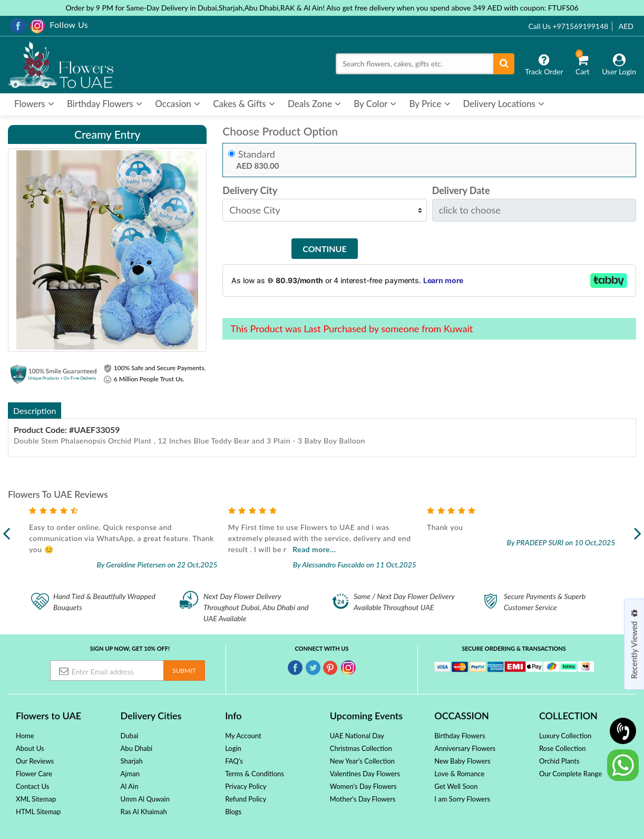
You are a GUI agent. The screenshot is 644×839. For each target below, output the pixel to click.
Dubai (130, 736)
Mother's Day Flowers (363, 799)
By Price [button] (430, 104)
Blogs (233, 812)
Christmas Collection (361, 748)
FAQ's (234, 761)
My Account (243, 736)
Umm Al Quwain (145, 799)
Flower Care (34, 774)
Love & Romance (459, 774)
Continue (324, 249)
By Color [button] (375, 104)
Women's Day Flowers (363, 786)
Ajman (130, 774)
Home (25, 736)
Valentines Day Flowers (365, 774)
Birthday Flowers (460, 736)
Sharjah (132, 761)
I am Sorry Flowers (462, 799)
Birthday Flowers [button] (105, 104)
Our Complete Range (570, 774)
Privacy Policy (246, 786)
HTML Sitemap (38, 812)
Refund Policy (246, 799)
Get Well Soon (456, 786)
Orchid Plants (559, 761)
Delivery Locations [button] (504, 104)
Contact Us (32, 786)
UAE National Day (357, 736)
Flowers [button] (34, 104)
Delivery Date (461, 191)
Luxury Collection (565, 736)
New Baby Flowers (462, 761)
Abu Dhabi (137, 748)
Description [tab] (35, 411)
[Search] (415, 64)
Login (233, 748)
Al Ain (130, 786)
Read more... (347, 549)
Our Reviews (35, 761)
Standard (257, 154)
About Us (30, 748)
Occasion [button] (178, 104)
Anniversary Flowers (465, 748)
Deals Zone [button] (314, 104)
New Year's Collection (362, 761)
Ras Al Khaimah (144, 812)
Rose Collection (563, 748)
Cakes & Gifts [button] (244, 104)
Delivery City (250, 191)
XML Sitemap (36, 799)
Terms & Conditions (255, 774)
